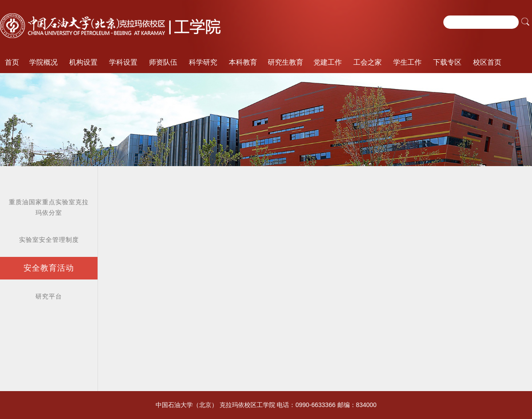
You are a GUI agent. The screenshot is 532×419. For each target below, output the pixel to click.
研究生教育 (286, 62)
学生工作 (407, 62)
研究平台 (49, 296)
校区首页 (487, 62)
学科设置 (123, 62)
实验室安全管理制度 (49, 240)
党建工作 (328, 62)
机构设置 (83, 62)
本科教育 (243, 62)
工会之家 (368, 62)
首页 (12, 62)
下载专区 (447, 62)
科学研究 (203, 62)
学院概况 (43, 62)
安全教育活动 (49, 268)
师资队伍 (163, 62)
